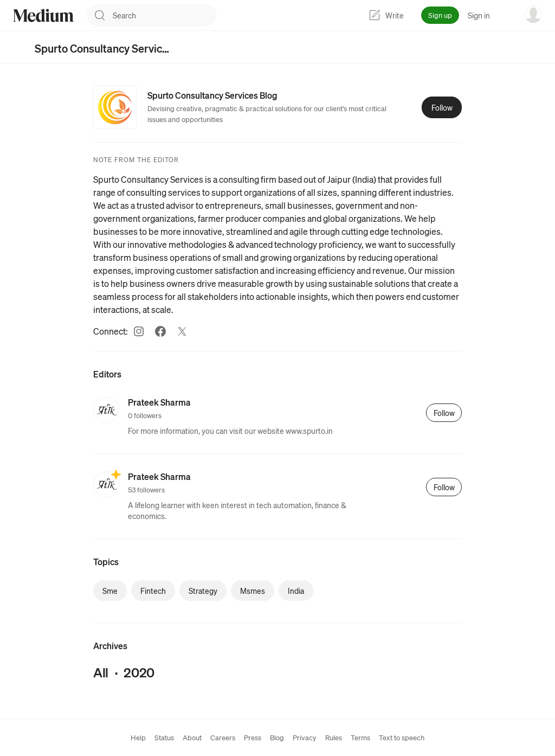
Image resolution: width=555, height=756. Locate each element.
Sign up (440, 15)
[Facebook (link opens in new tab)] (160, 331)
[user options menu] (533, 14)
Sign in (479, 15)
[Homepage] (43, 15)
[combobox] (165, 15)
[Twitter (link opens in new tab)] (182, 331)
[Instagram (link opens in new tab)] (139, 331)
